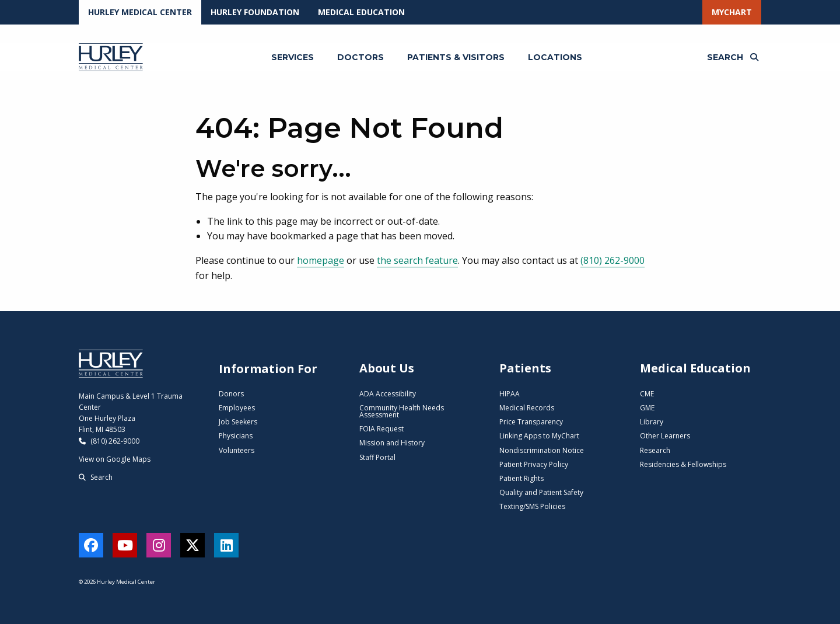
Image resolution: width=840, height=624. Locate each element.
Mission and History (392, 443)
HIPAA (510, 394)
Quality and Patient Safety (541, 492)
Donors (231, 394)
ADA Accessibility (388, 394)
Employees (237, 408)
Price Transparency (531, 422)
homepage (321, 260)
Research (655, 450)
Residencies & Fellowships (683, 464)
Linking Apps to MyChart (539, 436)
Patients (525, 368)
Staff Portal (377, 457)
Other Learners (665, 436)
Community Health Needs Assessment (402, 411)
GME (647, 408)
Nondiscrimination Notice (542, 450)
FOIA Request (381, 429)
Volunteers (237, 450)
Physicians (236, 436)
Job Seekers (238, 422)
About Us (387, 368)
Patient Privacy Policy (534, 464)
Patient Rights (521, 478)
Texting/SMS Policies (532, 506)
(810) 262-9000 (612, 260)
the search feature (417, 260)
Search (96, 477)
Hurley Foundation (255, 12)
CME (647, 394)
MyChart (732, 12)
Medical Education (361, 12)
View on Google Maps (115, 459)
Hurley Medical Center (140, 12)
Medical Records (527, 408)
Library (652, 422)
